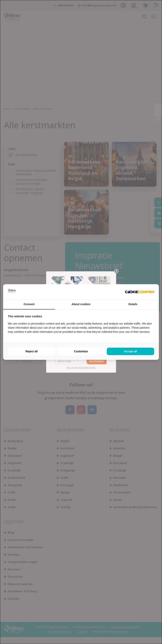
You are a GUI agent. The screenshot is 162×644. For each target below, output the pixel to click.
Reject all (32, 351)
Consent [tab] (29, 304)
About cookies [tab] (81, 304)
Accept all (130, 351)
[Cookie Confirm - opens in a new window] (140, 292)
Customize (81, 351)
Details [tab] (133, 304)
